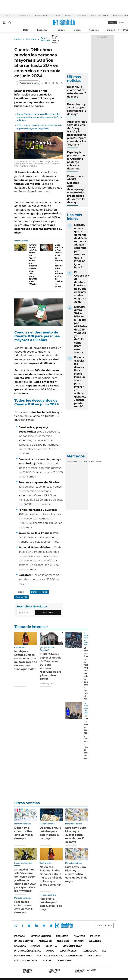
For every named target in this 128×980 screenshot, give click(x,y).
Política (77, 30)
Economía (42, 30)
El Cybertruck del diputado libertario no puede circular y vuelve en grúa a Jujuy (82, 287)
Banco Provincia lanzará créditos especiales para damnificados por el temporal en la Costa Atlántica (40, 117)
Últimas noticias (41, 936)
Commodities (88, 462)
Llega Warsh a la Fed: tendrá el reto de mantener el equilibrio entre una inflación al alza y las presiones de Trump (60, 266)
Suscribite (48, 612)
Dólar (26, 30)
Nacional (20, 946)
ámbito (18, 39)
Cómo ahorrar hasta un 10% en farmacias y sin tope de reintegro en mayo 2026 (39, 127)
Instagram (29, 926)
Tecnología (89, 951)
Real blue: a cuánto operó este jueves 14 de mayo (51, 904)
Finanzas (60, 30)
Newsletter (122, 30)
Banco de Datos (24, 941)
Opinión (111, 30)
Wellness (95, 941)
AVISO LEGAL (95, 956)
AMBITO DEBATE (85, 971)
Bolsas (78, 462)
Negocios (94, 30)
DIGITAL (29, 971)
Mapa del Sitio (23, 956)
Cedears (97, 462)
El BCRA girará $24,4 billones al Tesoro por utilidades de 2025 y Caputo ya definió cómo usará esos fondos (81, 330)
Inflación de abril (42, 16)
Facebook (22, 926)
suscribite (113, 23)
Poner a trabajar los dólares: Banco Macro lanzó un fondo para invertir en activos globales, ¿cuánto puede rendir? (80, 382)
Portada (20, 936)
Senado (68, 16)
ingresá (122, 23)
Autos (50, 951)
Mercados (45, 941)
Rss (104, 951)
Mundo (36, 946)
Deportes (51, 946)
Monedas (71, 462)
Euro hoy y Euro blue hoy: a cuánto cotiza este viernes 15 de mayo (76, 835)
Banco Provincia (45, 39)
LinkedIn (36, 926)
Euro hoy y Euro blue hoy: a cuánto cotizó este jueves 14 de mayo (76, 874)
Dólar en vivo (25, 16)
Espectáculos (68, 951)
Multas (47, 961)
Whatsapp (51, 926)
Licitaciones (64, 961)
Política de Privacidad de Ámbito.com (60, 956)
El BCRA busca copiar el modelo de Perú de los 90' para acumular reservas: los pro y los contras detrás (51, 666)
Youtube (44, 926)
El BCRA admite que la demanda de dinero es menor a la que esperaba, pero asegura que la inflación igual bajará (81, 246)
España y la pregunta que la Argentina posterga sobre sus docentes (76, 160)
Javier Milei (81, 16)
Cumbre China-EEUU (99, 16)
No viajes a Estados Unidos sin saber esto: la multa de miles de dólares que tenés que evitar (26, 660)
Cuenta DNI (22, 597)
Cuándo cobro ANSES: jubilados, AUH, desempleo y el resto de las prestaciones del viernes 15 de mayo (76, 189)
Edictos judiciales (26, 961)
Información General (28, 951)
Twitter (16, 926)
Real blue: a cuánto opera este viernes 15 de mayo (24, 907)
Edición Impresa (72, 946)
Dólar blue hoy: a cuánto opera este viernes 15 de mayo (77, 109)
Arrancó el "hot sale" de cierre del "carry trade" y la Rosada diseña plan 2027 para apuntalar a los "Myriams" (34, 264)
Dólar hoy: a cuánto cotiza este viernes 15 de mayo (77, 92)
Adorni (57, 16)
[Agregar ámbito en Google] (28, 83)
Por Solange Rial (47, 684)
